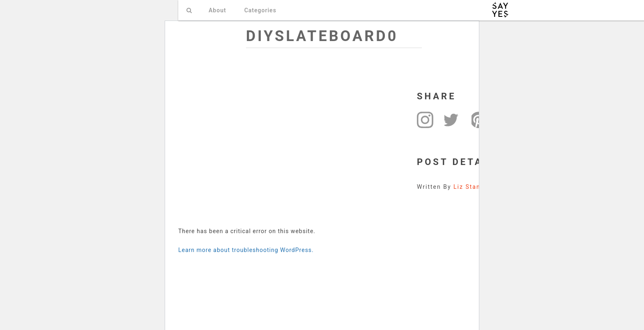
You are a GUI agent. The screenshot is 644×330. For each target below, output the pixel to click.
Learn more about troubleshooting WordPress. (246, 250)
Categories (260, 10)
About (217, 10)
